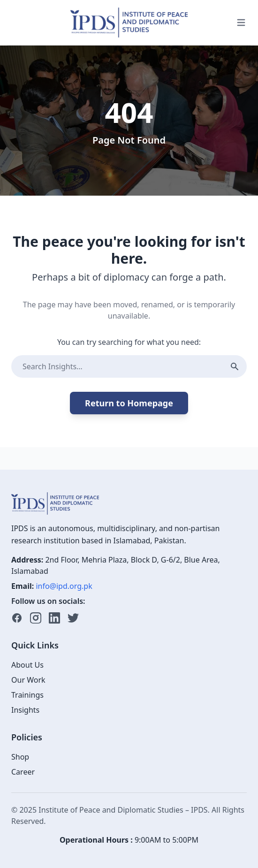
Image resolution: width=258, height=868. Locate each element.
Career (23, 772)
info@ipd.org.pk (64, 586)
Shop (20, 757)
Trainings (27, 695)
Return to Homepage (129, 403)
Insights (25, 710)
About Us (27, 665)
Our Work (28, 680)
